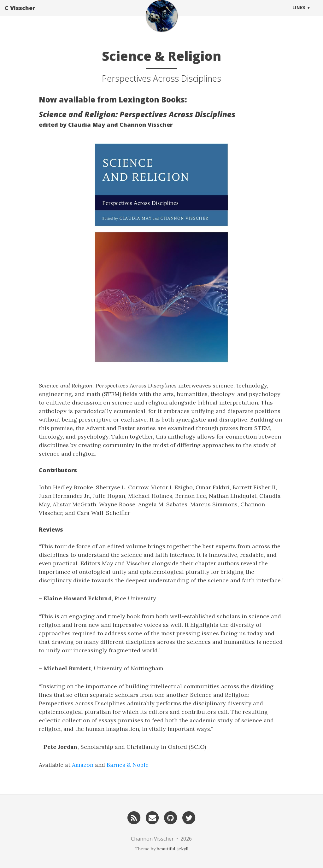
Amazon (83, 765)
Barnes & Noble (128, 765)
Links (299, 14)
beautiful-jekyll (173, 849)
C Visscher (20, 14)
